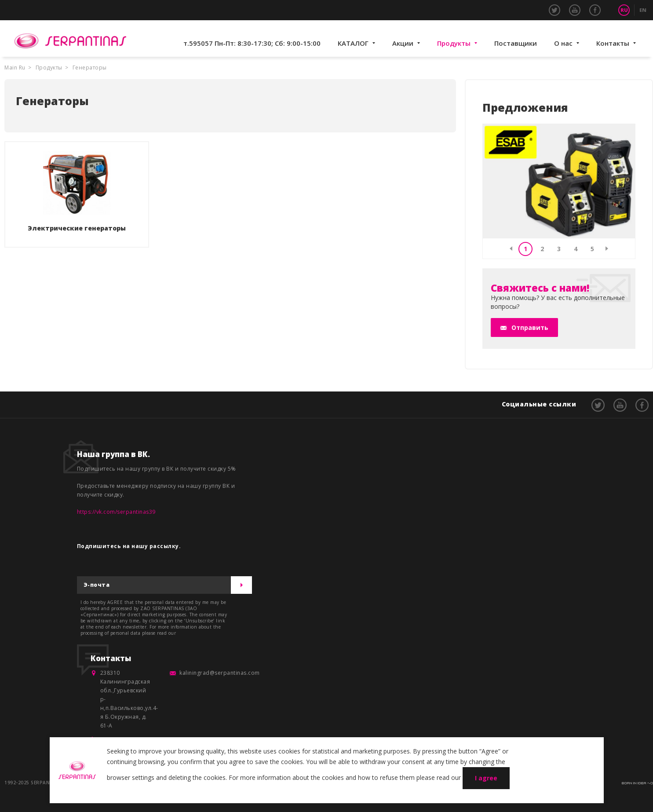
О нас (563, 43)
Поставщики (516, 43)
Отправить (530, 327)
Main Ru (15, 68)
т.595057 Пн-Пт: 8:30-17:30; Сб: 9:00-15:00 (252, 43)
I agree (486, 778)
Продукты (454, 43)
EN (643, 10)
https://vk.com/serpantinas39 (116, 512)
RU (624, 10)
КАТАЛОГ (353, 43)
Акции (403, 43)
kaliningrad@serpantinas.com (220, 673)
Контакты (613, 43)
